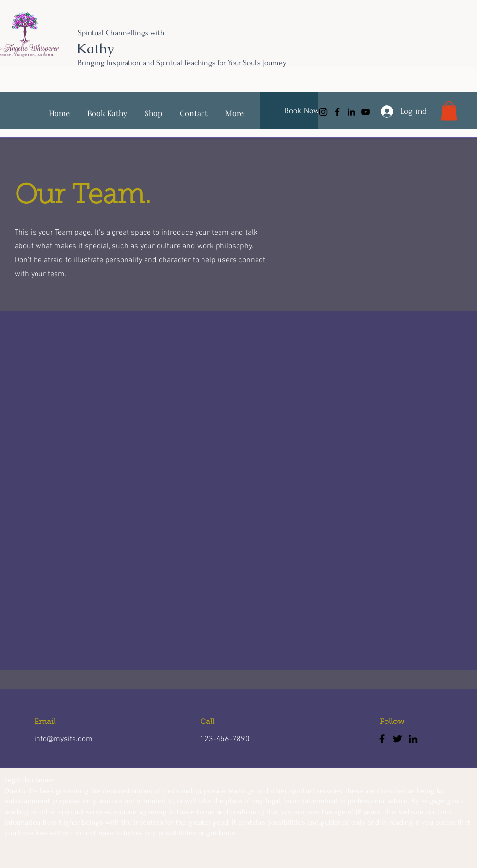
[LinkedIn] (351, 112)
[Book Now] (302, 111)
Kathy (95, 48)
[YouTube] (366, 112)
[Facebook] (337, 112)
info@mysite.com (63, 739)
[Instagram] (323, 112)
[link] (449, 111)
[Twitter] (397, 739)
